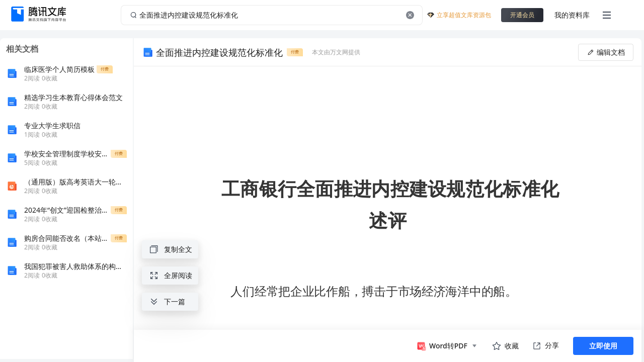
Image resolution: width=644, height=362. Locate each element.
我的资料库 (572, 15)
